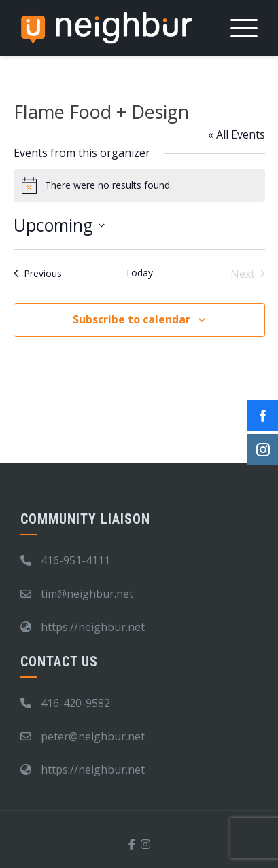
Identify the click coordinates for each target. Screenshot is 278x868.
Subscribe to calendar (132, 319)
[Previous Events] (38, 274)
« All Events (237, 134)
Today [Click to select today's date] (139, 273)
